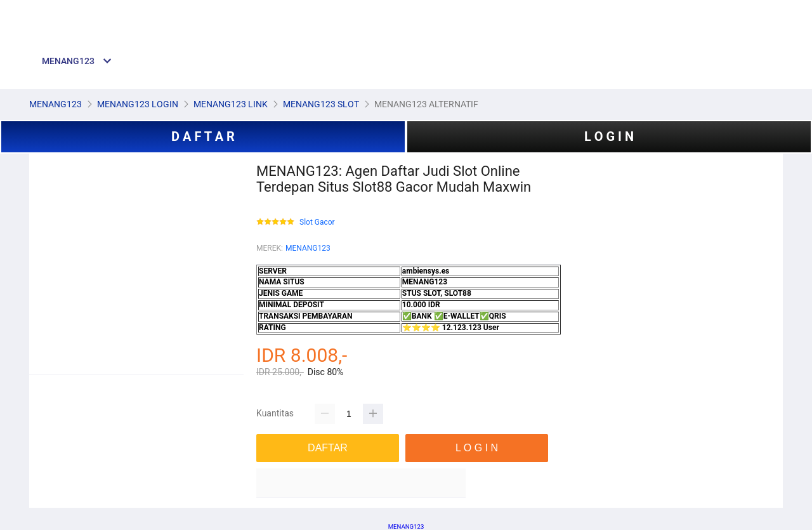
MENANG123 (308, 248)
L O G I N (609, 136)
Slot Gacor (317, 222)
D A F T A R (203, 136)
